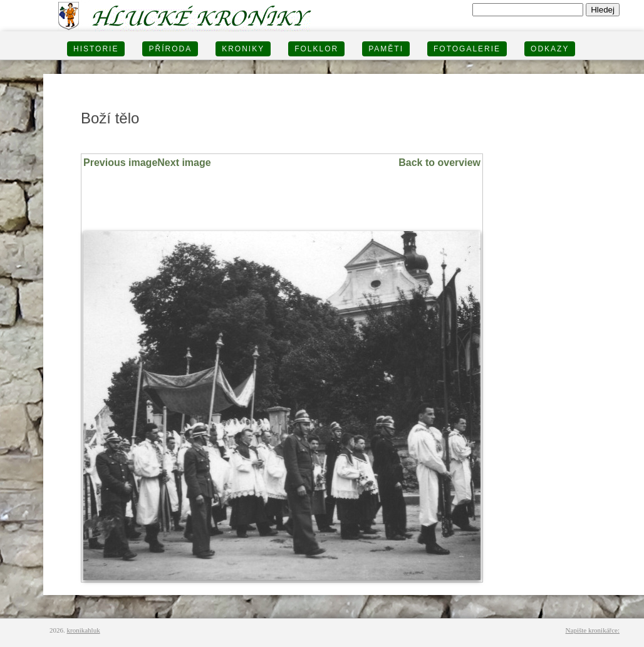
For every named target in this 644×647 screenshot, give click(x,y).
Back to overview (439, 163)
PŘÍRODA (170, 49)
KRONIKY (243, 49)
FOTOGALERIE (467, 49)
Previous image (120, 163)
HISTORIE (96, 49)
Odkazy (550, 49)
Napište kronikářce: (593, 630)
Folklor (316, 49)
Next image (184, 163)
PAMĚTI (386, 49)
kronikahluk (84, 630)
